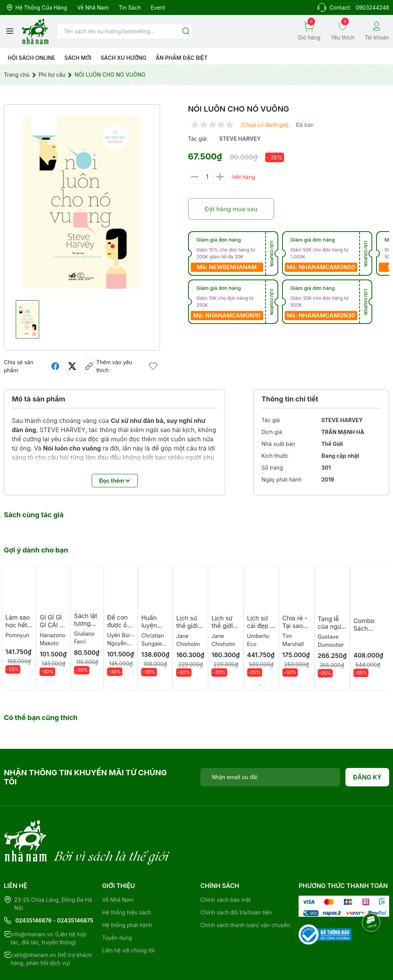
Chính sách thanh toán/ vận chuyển (245, 894)
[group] (82, 202)
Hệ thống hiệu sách (127, 881)
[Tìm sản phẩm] (125, 31)
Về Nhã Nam (93, 7)
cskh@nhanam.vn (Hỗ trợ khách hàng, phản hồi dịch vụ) (51, 927)
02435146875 (75, 889)
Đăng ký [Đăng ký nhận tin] (367, 777)
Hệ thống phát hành (127, 894)
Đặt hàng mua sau (231, 209)
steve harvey (240, 139)
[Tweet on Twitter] (72, 366)
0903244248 (372, 7)
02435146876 (34, 889)
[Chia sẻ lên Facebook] (55, 366)
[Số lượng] (207, 177)
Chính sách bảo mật (225, 868)
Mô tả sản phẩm (39, 399)
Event (158, 7)
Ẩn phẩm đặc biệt (182, 58)
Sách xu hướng (123, 58)
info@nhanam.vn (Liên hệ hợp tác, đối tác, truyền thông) (49, 907)
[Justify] (186, 32)
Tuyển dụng (117, 906)
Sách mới (78, 58)
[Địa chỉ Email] (270, 777)
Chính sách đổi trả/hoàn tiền (236, 881)
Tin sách (130, 7)
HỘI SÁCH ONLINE (31, 58)
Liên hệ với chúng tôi (128, 919)
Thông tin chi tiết (290, 399)
